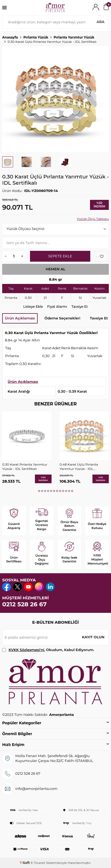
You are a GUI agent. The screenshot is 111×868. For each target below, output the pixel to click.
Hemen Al (55, 269)
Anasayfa (10, 37)
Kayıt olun (93, 637)
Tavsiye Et (80, 307)
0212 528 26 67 (24, 604)
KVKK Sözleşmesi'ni (26, 650)
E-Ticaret (38, 863)
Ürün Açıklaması (20, 318)
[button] (39, 491)
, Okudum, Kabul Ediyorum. (48, 650)
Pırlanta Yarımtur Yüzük (74, 37)
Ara (100, 22)
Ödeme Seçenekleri (62, 318)
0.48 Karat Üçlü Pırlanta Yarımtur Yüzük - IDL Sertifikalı (79, 467)
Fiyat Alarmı (57, 307)
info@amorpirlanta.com (36, 789)
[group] (55, 99)
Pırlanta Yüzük (36, 37)
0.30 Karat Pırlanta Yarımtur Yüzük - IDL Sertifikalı (25, 467)
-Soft (25, 863)
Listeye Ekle (33, 307)
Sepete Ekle (60, 256)
